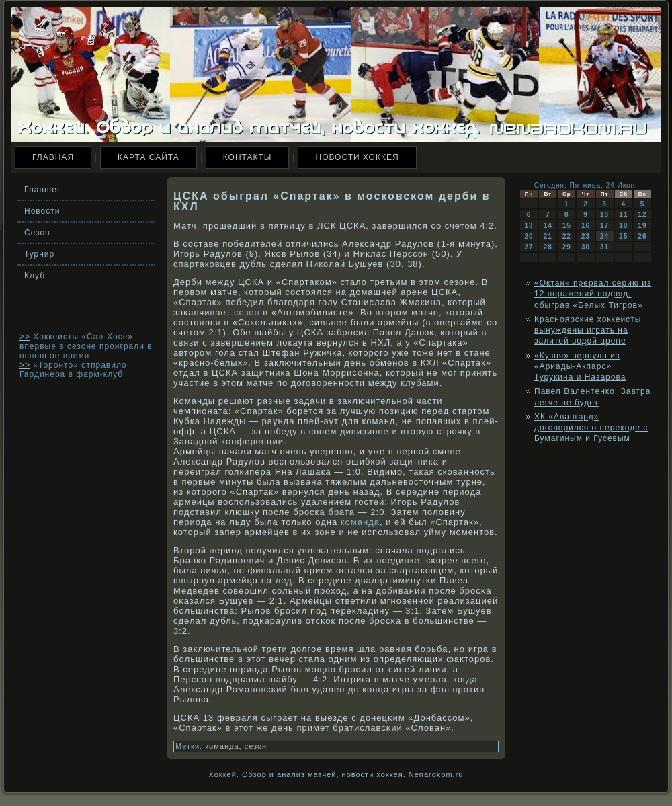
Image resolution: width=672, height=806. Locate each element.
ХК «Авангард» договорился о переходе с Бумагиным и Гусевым (591, 428)
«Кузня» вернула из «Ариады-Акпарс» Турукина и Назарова (580, 367)
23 (586, 236)
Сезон (37, 233)
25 (623, 236)
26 (642, 236)
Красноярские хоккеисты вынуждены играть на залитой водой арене (588, 330)
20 (529, 236)
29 (567, 247)
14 (548, 226)
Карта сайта (149, 157)
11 (623, 215)
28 (548, 247)
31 (604, 247)
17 (604, 226)
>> (25, 337)
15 (567, 226)
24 (604, 236)
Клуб (35, 276)
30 (586, 247)
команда (360, 522)
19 (642, 226)
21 (548, 236)
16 (586, 226)
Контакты (248, 157)
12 (642, 215)
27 (529, 247)
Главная (53, 157)
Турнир (39, 254)
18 (623, 226)
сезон (247, 312)
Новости (42, 211)
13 (529, 226)
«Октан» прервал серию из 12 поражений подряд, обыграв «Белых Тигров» (593, 294)
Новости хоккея (357, 157)
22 (567, 236)
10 (604, 215)
